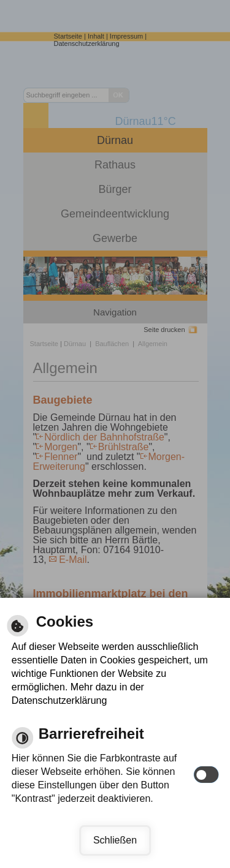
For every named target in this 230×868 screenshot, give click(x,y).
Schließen (115, 840)
